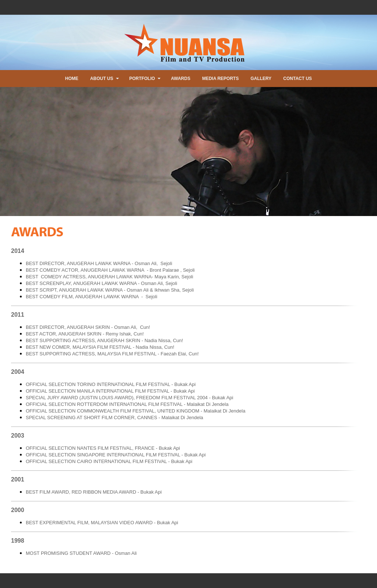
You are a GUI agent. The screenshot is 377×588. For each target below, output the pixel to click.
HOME (72, 79)
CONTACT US (297, 79)
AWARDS (181, 79)
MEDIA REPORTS (221, 79)
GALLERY (261, 79)
